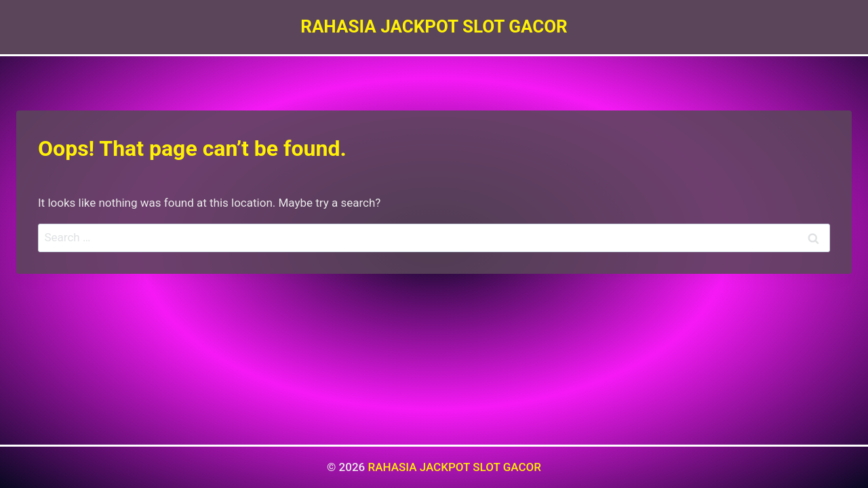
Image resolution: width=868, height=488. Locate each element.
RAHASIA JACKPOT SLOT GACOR (454, 467)
